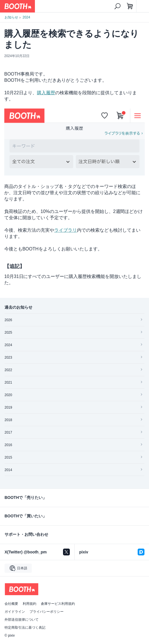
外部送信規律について (22, 620)
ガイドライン (15, 612)
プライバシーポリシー (47, 612)
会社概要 (11, 604)
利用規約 (30, 604)
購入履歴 (46, 93)
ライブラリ (66, 230)
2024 (27, 17)
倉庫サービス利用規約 (58, 604)
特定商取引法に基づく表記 (25, 628)
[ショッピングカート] (130, 6)
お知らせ (11, 17)
